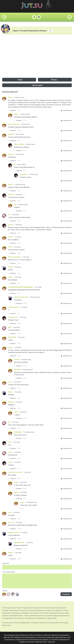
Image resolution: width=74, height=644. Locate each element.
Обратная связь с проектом (45, 642)
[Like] (19, 110)
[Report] (66, 110)
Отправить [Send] (66, 594)
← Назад (19, 80)
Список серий (37, 85)
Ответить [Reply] (12, 110)
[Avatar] (4, 594)
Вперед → (55, 80)
